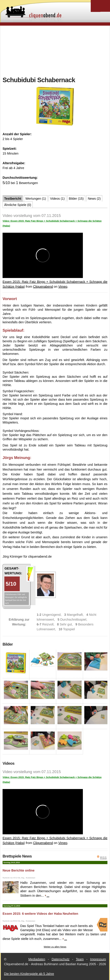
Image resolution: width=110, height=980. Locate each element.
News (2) (94, 199)
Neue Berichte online (19, 870)
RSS (103, 858)
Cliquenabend (43, 287)
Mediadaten (37, 959)
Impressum (98, 959)
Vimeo (63, 287)
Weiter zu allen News (55, 947)
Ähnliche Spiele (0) (18, 205)
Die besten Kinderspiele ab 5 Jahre (29, 974)
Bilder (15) (76, 199)
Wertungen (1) (36, 199)
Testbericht (13, 199)
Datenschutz (60, 959)
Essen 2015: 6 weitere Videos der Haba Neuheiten (40, 914)
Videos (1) (57, 199)
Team (80, 959)
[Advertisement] (56, 51)
